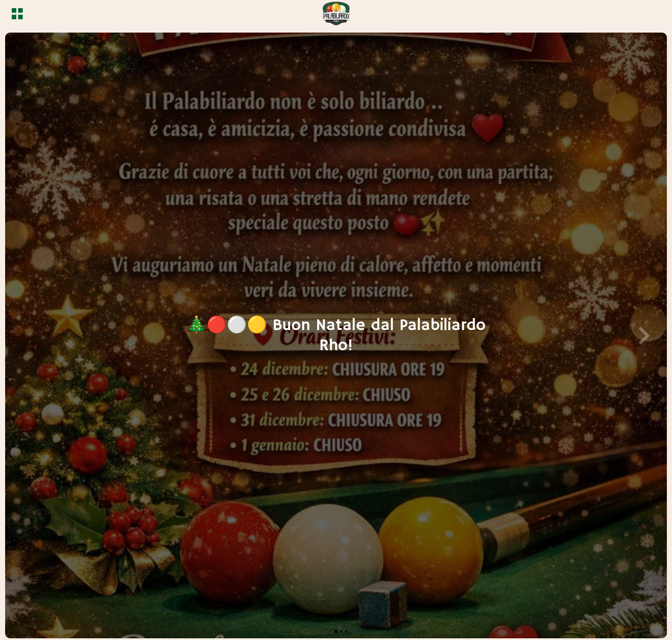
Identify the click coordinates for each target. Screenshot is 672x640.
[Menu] (17, 14)
